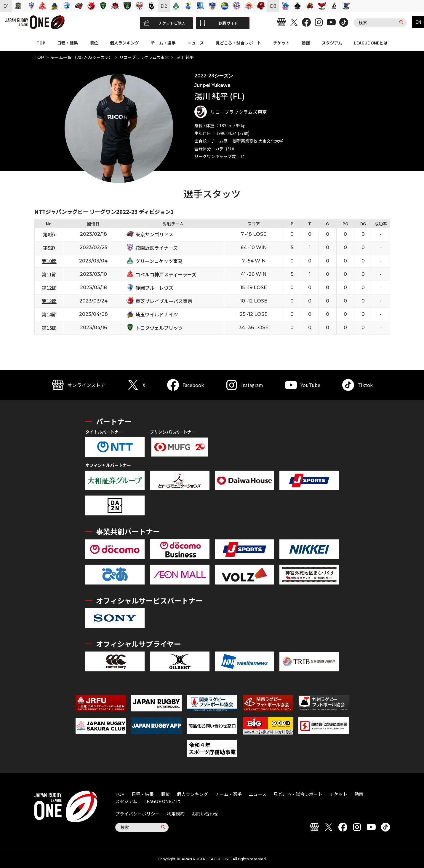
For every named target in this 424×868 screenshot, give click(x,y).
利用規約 (176, 814)
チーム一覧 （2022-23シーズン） (82, 57)
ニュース (196, 43)
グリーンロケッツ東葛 (159, 261)
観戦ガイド (219, 23)
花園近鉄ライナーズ (157, 248)
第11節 (49, 274)
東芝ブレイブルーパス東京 (164, 301)
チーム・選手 (163, 43)
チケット (281, 43)
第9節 (49, 248)
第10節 (49, 261)
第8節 (49, 234)
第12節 (49, 288)
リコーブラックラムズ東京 (144, 57)
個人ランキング (124, 43)
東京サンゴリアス (154, 234)
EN (418, 22)
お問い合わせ (205, 814)
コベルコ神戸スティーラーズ (166, 274)
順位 (94, 43)
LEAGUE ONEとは (371, 43)
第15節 (49, 328)
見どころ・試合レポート (239, 43)
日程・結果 (68, 43)
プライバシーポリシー (137, 814)
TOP (41, 43)
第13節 (49, 301)
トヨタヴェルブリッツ (159, 328)
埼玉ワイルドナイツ (157, 314)
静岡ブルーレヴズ (154, 288)
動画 (306, 43)
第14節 (49, 314)
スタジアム (332, 43)
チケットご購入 (165, 23)
